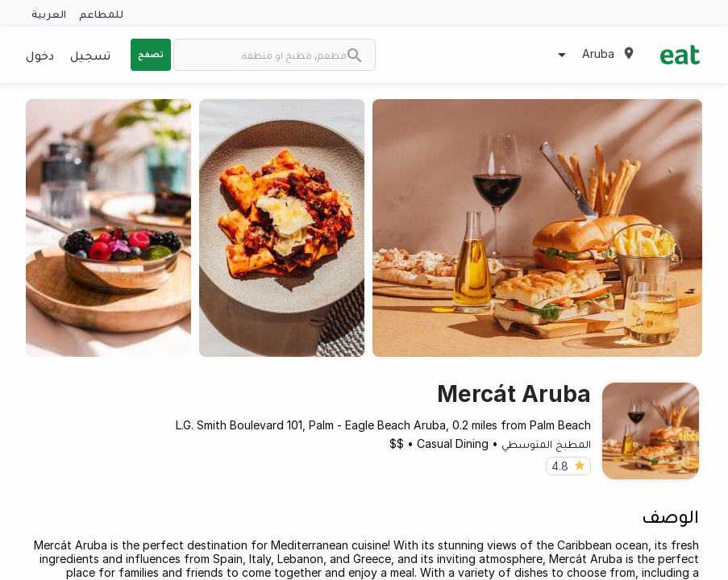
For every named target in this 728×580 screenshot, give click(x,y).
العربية (49, 13)
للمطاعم (101, 13)
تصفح (151, 54)
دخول (40, 55)
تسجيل (90, 55)
